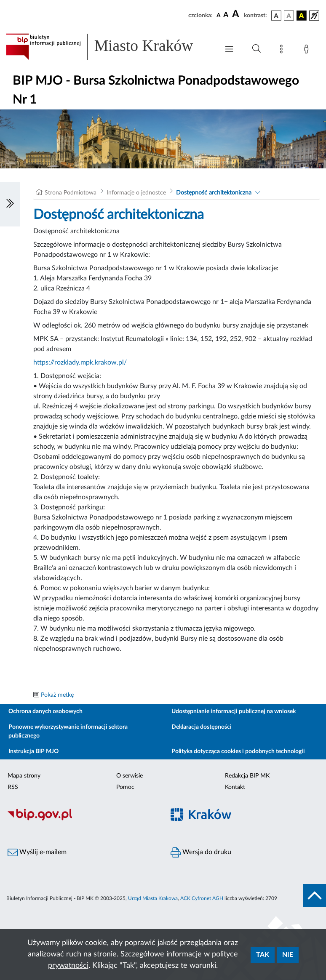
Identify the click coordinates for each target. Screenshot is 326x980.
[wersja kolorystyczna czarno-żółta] (302, 16)
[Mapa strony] (283, 51)
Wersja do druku (201, 852)
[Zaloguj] (308, 51)
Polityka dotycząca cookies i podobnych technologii (238, 751)
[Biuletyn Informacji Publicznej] (81, 819)
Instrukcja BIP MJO (33, 751)
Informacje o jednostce (136, 193)
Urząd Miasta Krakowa (153, 898)
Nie (288, 955)
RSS (13, 787)
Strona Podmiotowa (71, 193)
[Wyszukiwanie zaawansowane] (257, 49)
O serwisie (130, 776)
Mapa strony (24, 776)
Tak (263, 955)
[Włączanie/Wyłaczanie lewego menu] (10, 204)
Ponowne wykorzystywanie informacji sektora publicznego (68, 731)
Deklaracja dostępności (202, 727)
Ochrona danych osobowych (45, 711)
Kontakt (235, 787)
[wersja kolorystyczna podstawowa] (276, 16)
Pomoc (125, 787)
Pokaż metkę (57, 695)
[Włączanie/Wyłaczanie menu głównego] (229, 50)
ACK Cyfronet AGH (202, 898)
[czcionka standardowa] (219, 15)
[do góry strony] (315, 895)
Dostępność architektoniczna (214, 193)
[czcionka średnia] (226, 15)
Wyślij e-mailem (37, 852)
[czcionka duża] (237, 14)
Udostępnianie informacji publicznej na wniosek (234, 711)
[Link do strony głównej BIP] (108, 47)
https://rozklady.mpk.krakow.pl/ (80, 362)
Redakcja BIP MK (247, 776)
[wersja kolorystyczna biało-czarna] (289, 16)
